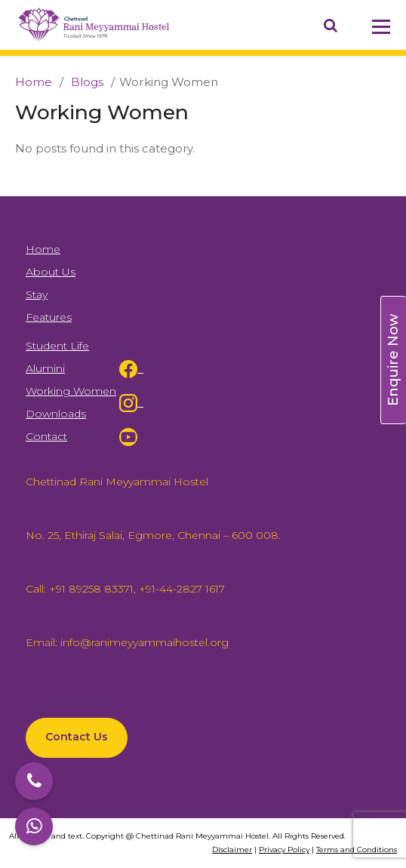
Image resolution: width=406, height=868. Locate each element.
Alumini (45, 368)
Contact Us (77, 737)
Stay (37, 294)
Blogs (86, 82)
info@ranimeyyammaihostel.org (143, 642)
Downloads (56, 414)
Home (34, 82)
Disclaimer (232, 850)
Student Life (57, 346)
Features (49, 317)
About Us (51, 272)
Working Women (71, 391)
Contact (46, 436)
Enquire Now (393, 360)
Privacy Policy (284, 850)
